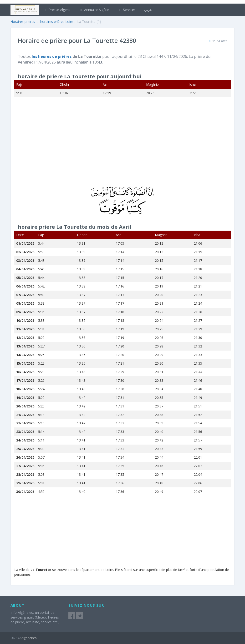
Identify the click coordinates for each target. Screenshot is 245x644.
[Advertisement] (122, 145)
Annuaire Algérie (94, 10)
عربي (148, 10)
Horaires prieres (23, 22)
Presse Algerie (57, 10)
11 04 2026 (220, 41)
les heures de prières (52, 56)
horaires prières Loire (57, 22)
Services (127, 10)
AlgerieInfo (29, 638)
